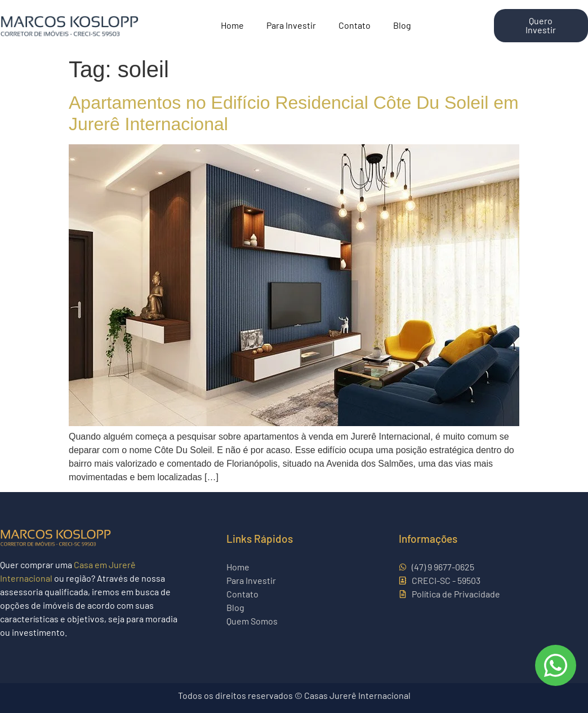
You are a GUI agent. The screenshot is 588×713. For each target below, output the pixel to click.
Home (232, 26)
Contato (355, 26)
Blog (402, 26)
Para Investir (291, 26)
